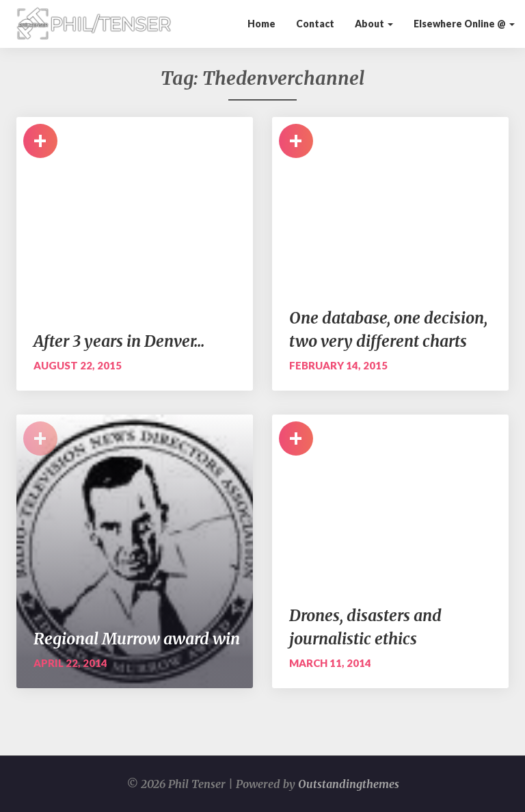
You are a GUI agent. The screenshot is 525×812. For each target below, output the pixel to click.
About (374, 24)
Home (261, 24)
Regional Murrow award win (137, 639)
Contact (315, 24)
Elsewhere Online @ (464, 24)
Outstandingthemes (349, 784)
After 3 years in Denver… (119, 341)
